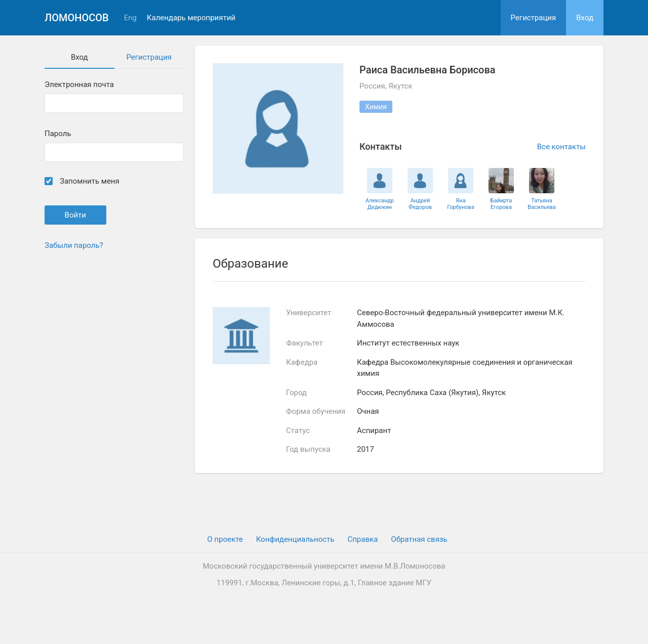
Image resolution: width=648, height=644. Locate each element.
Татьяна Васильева (541, 204)
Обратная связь (419, 539)
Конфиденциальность (295, 539)
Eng (130, 18)
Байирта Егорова (501, 204)
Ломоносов (77, 18)
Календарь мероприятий (191, 18)
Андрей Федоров (420, 204)
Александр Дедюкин (380, 204)
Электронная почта (79, 85)
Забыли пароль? (74, 245)
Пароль (58, 134)
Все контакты (561, 147)
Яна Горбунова (461, 204)
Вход (585, 18)
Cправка (362, 539)
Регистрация (534, 18)
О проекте (225, 539)
